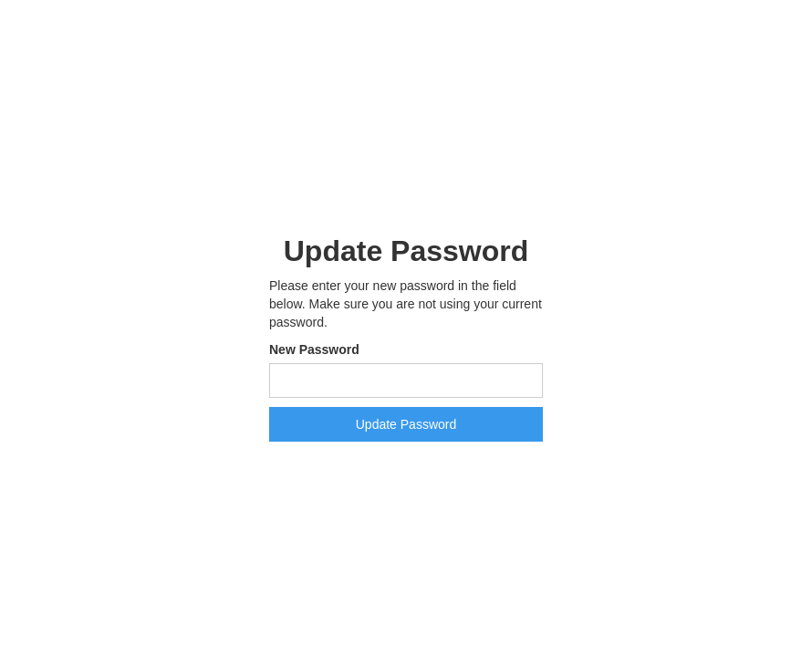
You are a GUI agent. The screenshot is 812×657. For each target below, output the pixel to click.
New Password (314, 349)
